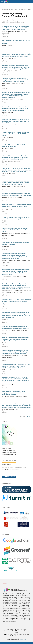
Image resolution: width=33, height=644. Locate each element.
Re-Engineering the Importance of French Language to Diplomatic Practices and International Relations (15, 393)
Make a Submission (9, 477)
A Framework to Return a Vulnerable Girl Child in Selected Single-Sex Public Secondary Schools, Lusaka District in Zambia (16, 366)
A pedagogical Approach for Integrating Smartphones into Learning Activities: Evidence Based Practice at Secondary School (16, 80)
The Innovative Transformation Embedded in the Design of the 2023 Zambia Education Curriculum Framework (15, 339)
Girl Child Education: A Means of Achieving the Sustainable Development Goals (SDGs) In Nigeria (16, 134)
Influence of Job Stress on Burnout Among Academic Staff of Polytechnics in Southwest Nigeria (15, 230)
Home (3, 7)
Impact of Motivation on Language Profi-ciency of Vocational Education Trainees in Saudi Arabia (16, 206)
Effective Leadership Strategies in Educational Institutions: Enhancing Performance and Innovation (16, 42)
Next (28, 417)
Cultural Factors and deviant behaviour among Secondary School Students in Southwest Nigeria (16, 301)
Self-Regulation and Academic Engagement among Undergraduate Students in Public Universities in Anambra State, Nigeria (15, 28)
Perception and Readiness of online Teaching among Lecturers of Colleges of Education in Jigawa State (16, 121)
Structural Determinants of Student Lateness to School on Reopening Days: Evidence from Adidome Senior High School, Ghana (16, 109)
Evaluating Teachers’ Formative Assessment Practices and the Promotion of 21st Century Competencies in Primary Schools (15, 183)
